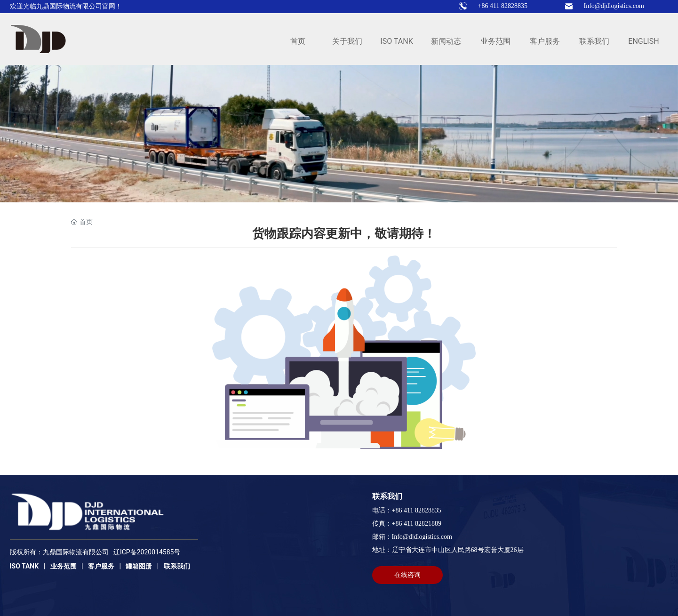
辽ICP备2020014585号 (147, 552)
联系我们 (177, 566)
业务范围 (64, 566)
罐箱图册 (139, 566)
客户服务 (101, 566)
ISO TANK (24, 566)
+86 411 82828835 (503, 6)
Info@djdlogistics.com (614, 6)
